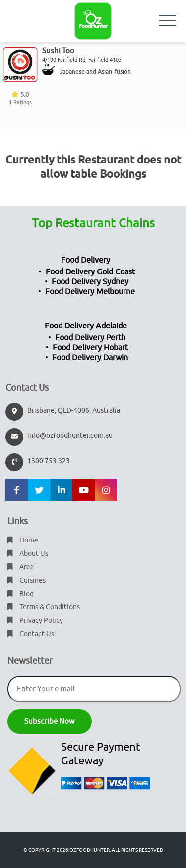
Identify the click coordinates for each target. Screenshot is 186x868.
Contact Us (31, 634)
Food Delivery (86, 260)
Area (21, 567)
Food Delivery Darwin (90, 358)
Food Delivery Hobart (90, 348)
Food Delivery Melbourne (90, 292)
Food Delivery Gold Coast (90, 272)
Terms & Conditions (44, 607)
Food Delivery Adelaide (86, 326)
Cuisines (27, 580)
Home (23, 540)
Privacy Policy (35, 621)
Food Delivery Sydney (90, 282)
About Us (28, 554)
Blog (21, 594)
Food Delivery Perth (90, 338)
